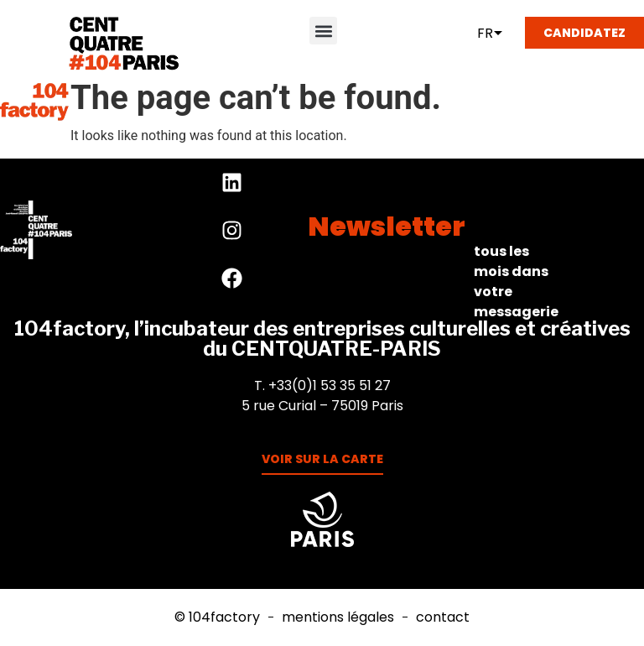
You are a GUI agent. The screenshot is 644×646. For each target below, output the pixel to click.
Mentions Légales (338, 617)
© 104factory (217, 617)
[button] (323, 31)
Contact (443, 617)
